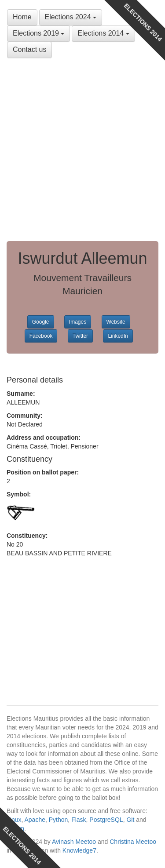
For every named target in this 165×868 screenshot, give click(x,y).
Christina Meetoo (133, 842)
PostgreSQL (106, 820)
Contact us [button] (29, 49)
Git (130, 820)
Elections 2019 (38, 33)
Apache (35, 820)
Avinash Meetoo (74, 842)
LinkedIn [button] (118, 336)
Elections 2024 (71, 17)
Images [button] (78, 322)
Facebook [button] (41, 336)
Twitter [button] (80, 336)
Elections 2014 (103, 33)
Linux (14, 820)
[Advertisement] (82, 150)
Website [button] (116, 322)
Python (59, 820)
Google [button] (41, 322)
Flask (79, 820)
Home (22, 17)
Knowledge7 (79, 850)
